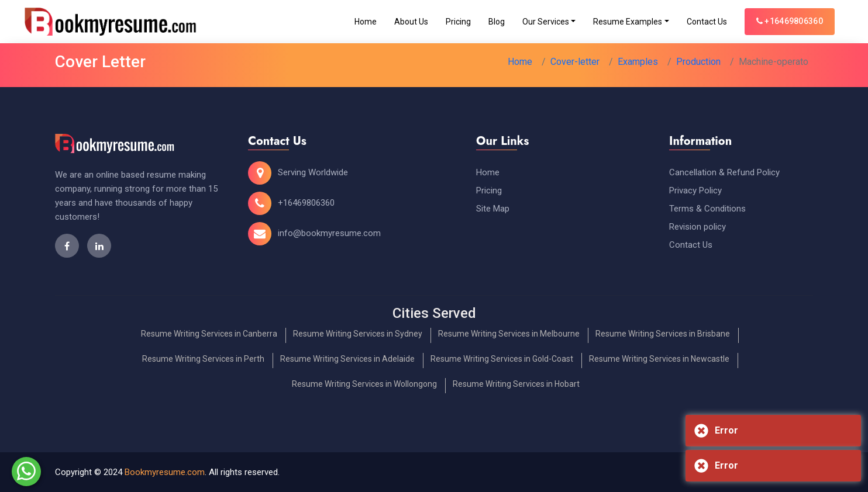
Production (698, 62)
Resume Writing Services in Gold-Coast (502, 359)
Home (366, 22)
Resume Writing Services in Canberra (209, 334)
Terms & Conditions (707, 209)
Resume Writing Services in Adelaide (347, 359)
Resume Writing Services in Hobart (516, 384)
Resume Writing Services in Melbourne (509, 334)
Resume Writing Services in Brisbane (663, 334)
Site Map (493, 209)
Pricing (458, 22)
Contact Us (707, 22)
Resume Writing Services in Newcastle (659, 359)
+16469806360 (790, 21)
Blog (497, 22)
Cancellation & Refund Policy (724, 172)
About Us (411, 22)
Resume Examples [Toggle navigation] (628, 22)
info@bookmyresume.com (329, 233)
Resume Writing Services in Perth (203, 359)
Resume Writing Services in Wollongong (364, 384)
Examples (638, 62)
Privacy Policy (695, 190)
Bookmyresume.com (165, 472)
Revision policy (697, 227)
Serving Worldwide (313, 172)
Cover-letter (575, 62)
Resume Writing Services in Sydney (358, 334)
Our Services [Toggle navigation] (546, 22)
